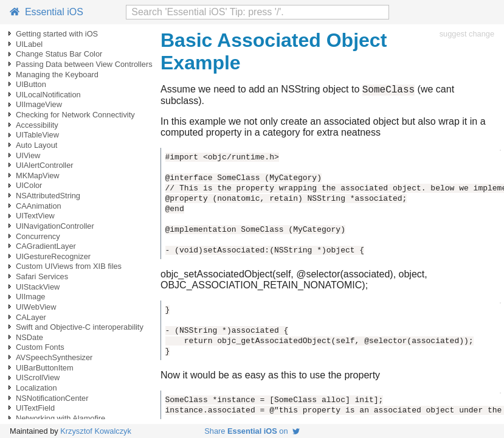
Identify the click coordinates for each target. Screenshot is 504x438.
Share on (252, 431)
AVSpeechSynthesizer (54, 357)
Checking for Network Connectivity (75, 115)
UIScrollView (38, 377)
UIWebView (36, 307)
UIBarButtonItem (45, 368)
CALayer (31, 317)
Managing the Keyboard (57, 75)
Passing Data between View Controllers (84, 64)
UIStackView (38, 287)
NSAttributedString (48, 196)
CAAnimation (39, 206)
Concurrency (38, 236)
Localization (36, 388)
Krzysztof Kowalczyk (96, 431)
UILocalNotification (48, 95)
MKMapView (38, 176)
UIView (28, 155)
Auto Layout (36, 145)
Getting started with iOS (57, 34)
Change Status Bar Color (59, 54)
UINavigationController (55, 226)
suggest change (467, 34)
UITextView (35, 216)
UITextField (35, 408)
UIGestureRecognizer (53, 256)
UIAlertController (45, 165)
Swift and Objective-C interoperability (80, 327)
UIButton (31, 84)
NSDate (29, 337)
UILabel (29, 44)
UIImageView (39, 104)
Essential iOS (47, 12)
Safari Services (42, 276)
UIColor (29, 185)
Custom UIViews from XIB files (69, 266)
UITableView (37, 135)
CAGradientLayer (46, 246)
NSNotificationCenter (52, 398)
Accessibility (37, 125)
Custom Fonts (40, 347)
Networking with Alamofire (60, 418)
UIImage (30, 297)
